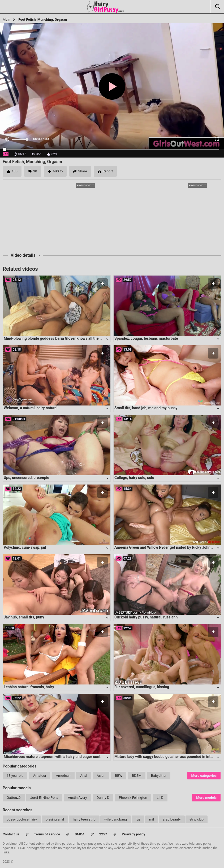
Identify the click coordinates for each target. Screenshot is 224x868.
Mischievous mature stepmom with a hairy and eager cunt (52, 757)
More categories (204, 776)
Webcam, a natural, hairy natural (31, 408)
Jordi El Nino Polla (44, 798)
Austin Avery (77, 798)
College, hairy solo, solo (134, 478)
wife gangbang (116, 819)
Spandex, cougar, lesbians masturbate (146, 338)
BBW (119, 776)
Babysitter (159, 776)
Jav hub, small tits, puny (24, 617)
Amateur (40, 776)
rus (138, 819)
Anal (84, 776)
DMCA (79, 834)
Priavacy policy (133, 834)
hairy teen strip (84, 819)
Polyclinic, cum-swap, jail (25, 547)
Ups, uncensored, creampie (26, 478)
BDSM (137, 776)
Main (7, 19)
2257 (103, 834)
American (63, 776)
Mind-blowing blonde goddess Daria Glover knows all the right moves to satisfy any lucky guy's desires (89, 338)
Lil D (160, 798)
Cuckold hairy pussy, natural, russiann (146, 617)
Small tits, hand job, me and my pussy (146, 408)
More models (206, 798)
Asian (101, 776)
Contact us (11, 834)
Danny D (103, 798)
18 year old (15, 776)
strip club (197, 819)
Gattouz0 (14, 798)
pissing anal (55, 819)
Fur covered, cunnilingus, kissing (142, 687)
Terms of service (47, 834)
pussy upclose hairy (22, 819)
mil (152, 819)
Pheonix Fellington (133, 798)
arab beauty (172, 819)
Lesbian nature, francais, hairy (29, 687)
